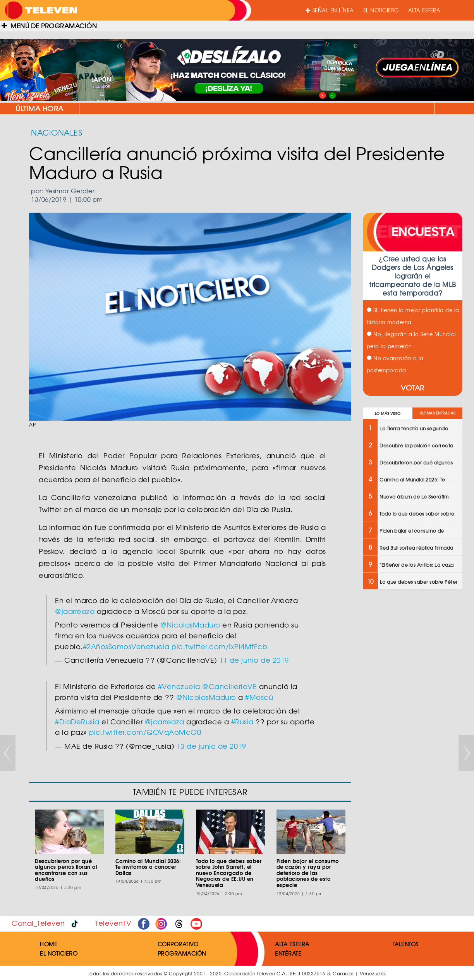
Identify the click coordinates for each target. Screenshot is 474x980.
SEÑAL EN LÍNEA (330, 10)
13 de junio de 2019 (211, 746)
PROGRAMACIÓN (182, 953)
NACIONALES (57, 132)
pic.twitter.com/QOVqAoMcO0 (145, 732)
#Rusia (242, 721)
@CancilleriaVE (229, 686)
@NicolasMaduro (190, 625)
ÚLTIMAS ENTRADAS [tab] (438, 413)
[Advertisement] (412, 719)
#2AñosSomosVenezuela (126, 646)
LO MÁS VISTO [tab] (388, 413)
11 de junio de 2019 (254, 660)
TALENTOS (406, 944)
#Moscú (259, 697)
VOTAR (413, 388)
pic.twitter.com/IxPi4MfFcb (219, 646)
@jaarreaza (75, 611)
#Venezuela (179, 686)
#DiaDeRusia (77, 721)
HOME (49, 944)
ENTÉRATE (288, 953)
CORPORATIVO (178, 944)
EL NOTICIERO (381, 10)
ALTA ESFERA (424, 10)
